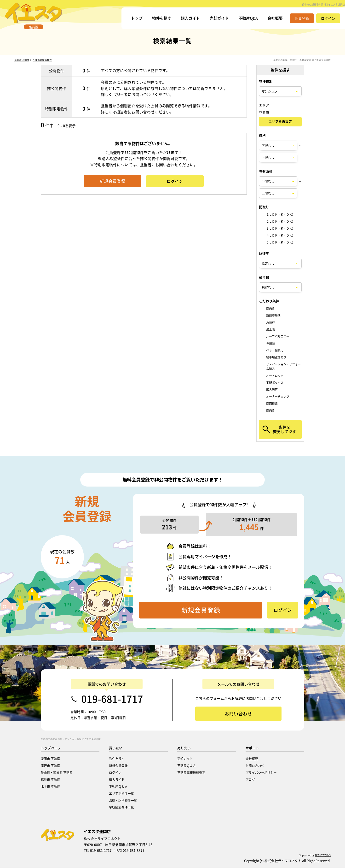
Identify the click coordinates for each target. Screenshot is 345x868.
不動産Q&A (248, 18)
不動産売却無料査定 (191, 773)
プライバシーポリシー (261, 773)
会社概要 (275, 18)
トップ (137, 18)
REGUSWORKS (323, 855)
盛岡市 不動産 (22, 60)
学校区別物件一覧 (121, 807)
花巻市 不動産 (50, 780)
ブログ (250, 780)
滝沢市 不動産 (50, 766)
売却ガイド (219, 18)
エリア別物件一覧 (121, 794)
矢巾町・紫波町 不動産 (57, 773)
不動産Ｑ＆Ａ (118, 787)
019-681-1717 (112, 699)
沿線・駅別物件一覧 (123, 800)
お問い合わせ (255, 766)
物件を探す (162, 18)
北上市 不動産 (50, 787)
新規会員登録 (118, 766)
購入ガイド (190, 18)
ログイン (115, 773)
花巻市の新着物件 (42, 60)
